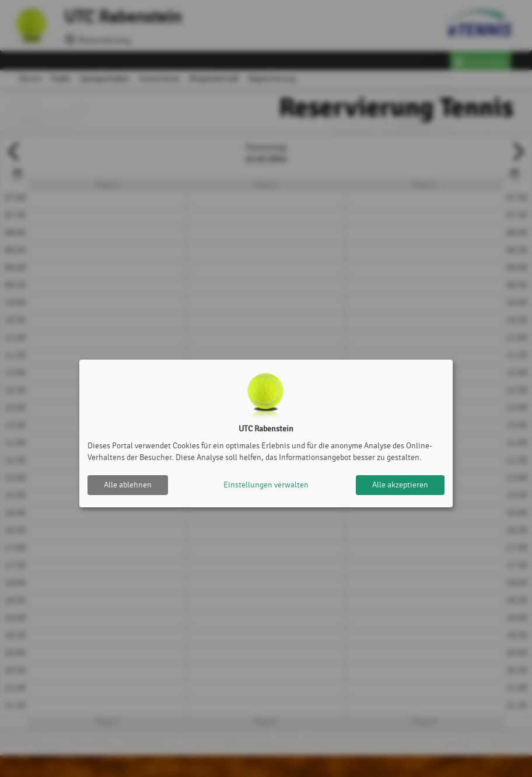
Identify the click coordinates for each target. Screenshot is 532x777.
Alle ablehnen (128, 485)
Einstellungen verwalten (266, 485)
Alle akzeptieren (400, 485)
